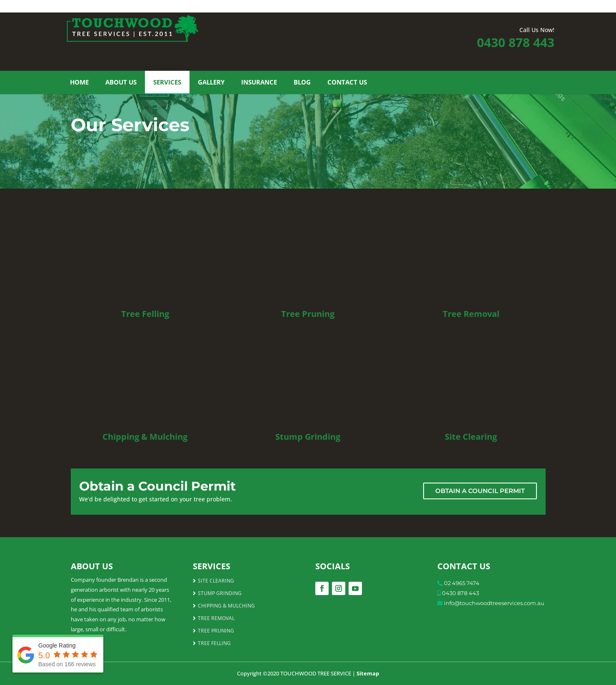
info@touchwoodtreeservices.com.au (494, 603)
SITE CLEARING (216, 581)
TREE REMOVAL (216, 619)
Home (79, 82)
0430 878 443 (516, 42)
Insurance (259, 82)
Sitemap (368, 673)
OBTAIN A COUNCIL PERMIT (480, 491)
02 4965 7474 (462, 583)
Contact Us (347, 82)
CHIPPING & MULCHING (226, 606)
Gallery (211, 82)
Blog (302, 82)
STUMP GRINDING (220, 594)
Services (167, 82)
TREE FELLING (214, 644)
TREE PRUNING (216, 631)
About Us (121, 82)
